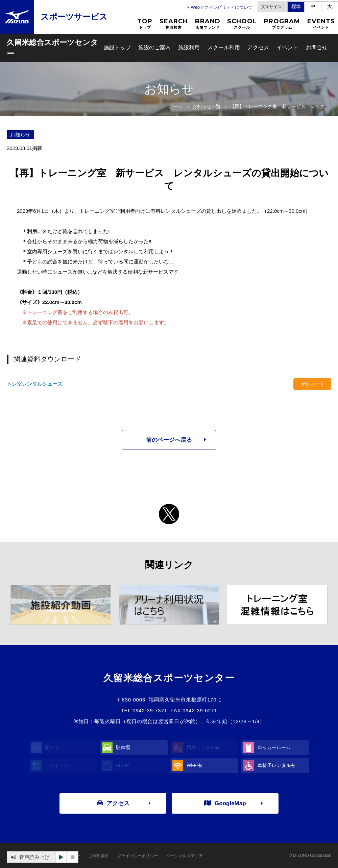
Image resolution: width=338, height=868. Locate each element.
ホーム (176, 106)
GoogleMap (225, 803)
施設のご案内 (154, 47)
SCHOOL (242, 24)
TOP (145, 24)
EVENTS (321, 24)
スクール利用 (224, 47)
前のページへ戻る (169, 440)
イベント (287, 47)
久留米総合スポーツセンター (52, 48)
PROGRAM (282, 24)
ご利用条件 (99, 856)
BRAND (208, 24)
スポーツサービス (74, 17)
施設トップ (117, 47)
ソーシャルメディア (185, 856)
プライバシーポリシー (138, 856)
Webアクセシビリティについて (222, 7)
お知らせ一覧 (207, 106)
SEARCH (174, 24)
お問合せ (317, 47)
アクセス (258, 47)
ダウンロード (312, 384)
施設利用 (189, 47)
